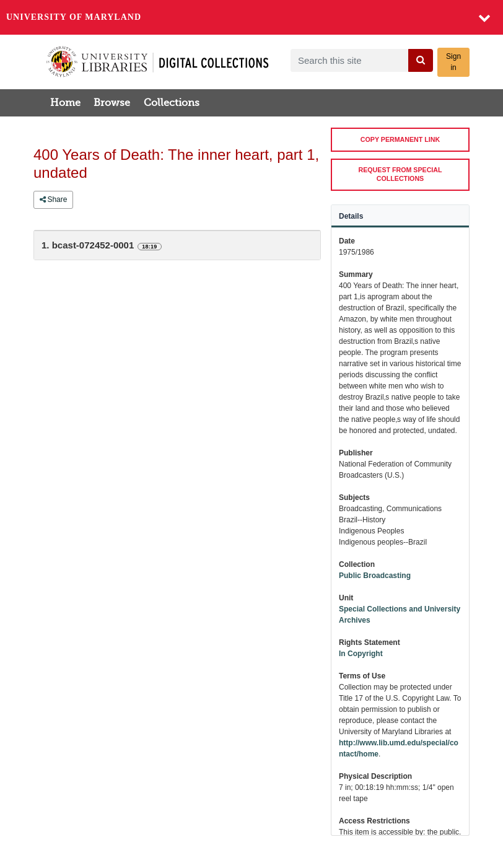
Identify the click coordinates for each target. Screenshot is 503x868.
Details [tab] (351, 216)
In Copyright (361, 654)
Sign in (453, 62)
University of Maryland (74, 17)
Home (65, 103)
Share (53, 199)
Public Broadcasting (375, 576)
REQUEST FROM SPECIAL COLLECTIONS (400, 174)
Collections (172, 103)
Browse (112, 103)
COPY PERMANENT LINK (400, 139)
